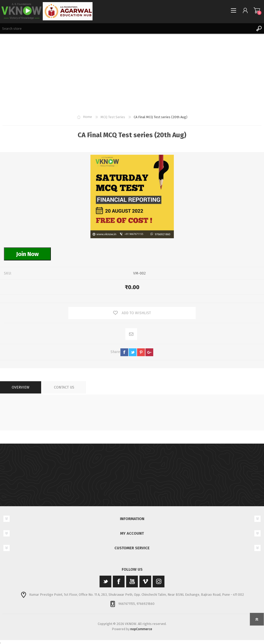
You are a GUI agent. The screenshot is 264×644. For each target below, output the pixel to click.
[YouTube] (132, 582)
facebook (124, 352)
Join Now (27, 254)
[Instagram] (159, 582)
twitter (133, 352)
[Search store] (127, 28)
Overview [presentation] (21, 387)
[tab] (21, 387)
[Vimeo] (145, 582)
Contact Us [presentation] (64, 387)
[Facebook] (119, 582)
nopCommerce (141, 629)
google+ (149, 352)
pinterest (141, 352)
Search (259, 28)
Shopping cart (257, 10)
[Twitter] (105, 582)
